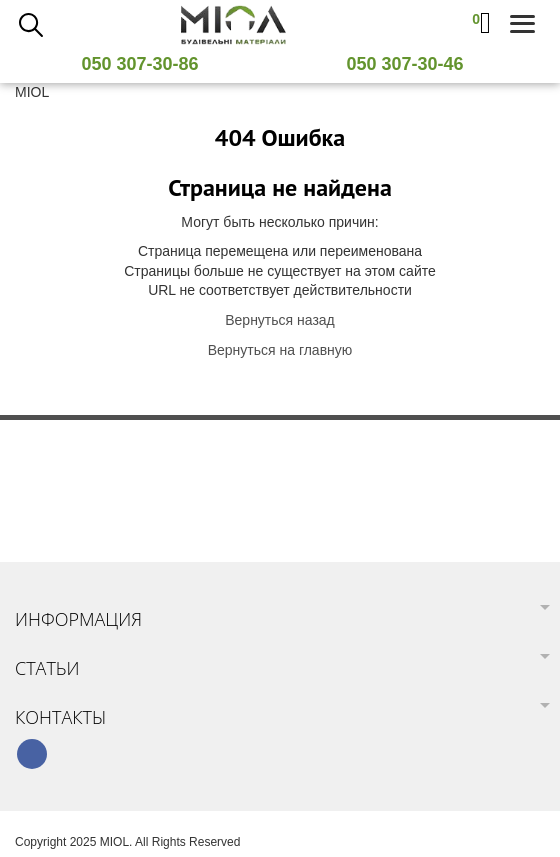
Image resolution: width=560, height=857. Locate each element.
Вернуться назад (280, 320)
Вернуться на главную (280, 350)
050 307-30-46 (412, 64)
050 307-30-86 (147, 64)
